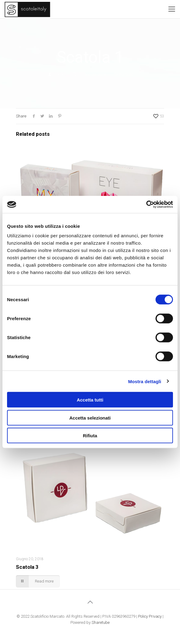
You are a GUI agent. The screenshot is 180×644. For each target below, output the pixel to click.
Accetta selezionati (90, 418)
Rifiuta (90, 436)
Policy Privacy (150, 616)
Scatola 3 (27, 567)
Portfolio (126, 74)
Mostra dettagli (144, 381)
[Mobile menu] (172, 9)
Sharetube (101, 622)
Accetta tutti (90, 400)
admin (59, 74)
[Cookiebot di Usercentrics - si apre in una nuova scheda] (146, 205)
